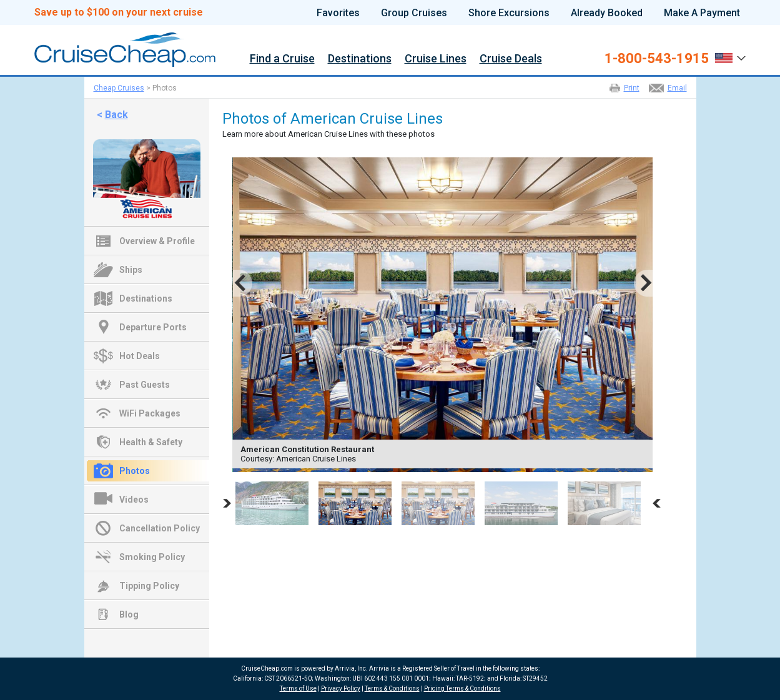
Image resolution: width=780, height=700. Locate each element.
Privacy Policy (341, 688)
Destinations (360, 59)
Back (116, 115)
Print (632, 88)
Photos (135, 471)
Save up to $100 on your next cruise (119, 12)
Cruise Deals (511, 59)
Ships (131, 270)
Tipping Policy (149, 586)
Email (677, 88)
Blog (129, 614)
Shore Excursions (509, 13)
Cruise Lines (436, 59)
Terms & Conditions (392, 688)
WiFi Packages (150, 413)
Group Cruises (414, 13)
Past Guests (145, 385)
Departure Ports (153, 327)
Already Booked (607, 13)
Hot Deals (140, 356)
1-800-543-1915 (657, 59)
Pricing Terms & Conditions (462, 688)
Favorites (338, 13)
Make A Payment (702, 13)
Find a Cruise (282, 59)
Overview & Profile (157, 241)
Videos (134, 500)
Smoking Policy (152, 557)
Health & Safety (151, 442)
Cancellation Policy (160, 528)
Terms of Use (298, 688)
